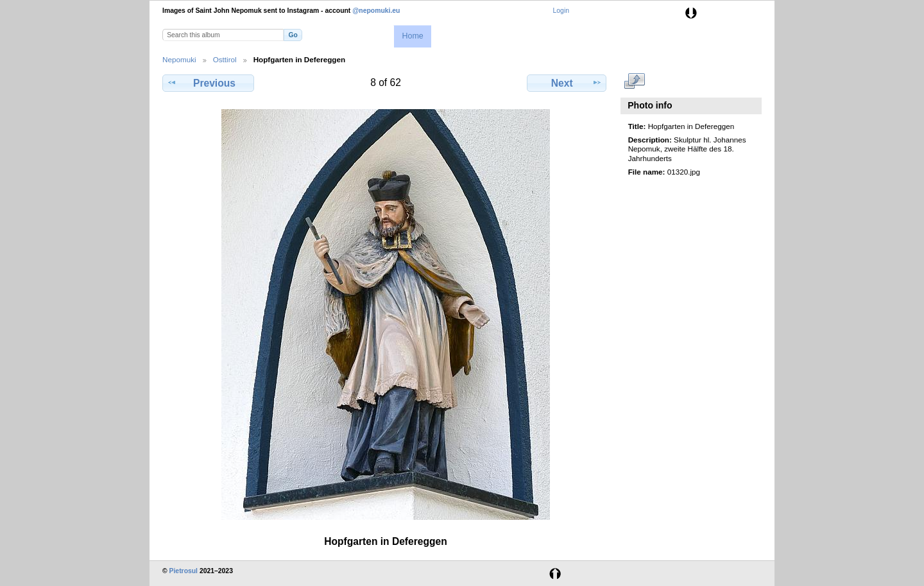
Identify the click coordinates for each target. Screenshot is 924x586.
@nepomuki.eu (376, 11)
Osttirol (225, 59)
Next (567, 83)
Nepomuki (179, 59)
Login (561, 11)
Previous (208, 83)
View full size (635, 82)
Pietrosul (184, 571)
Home (412, 36)
